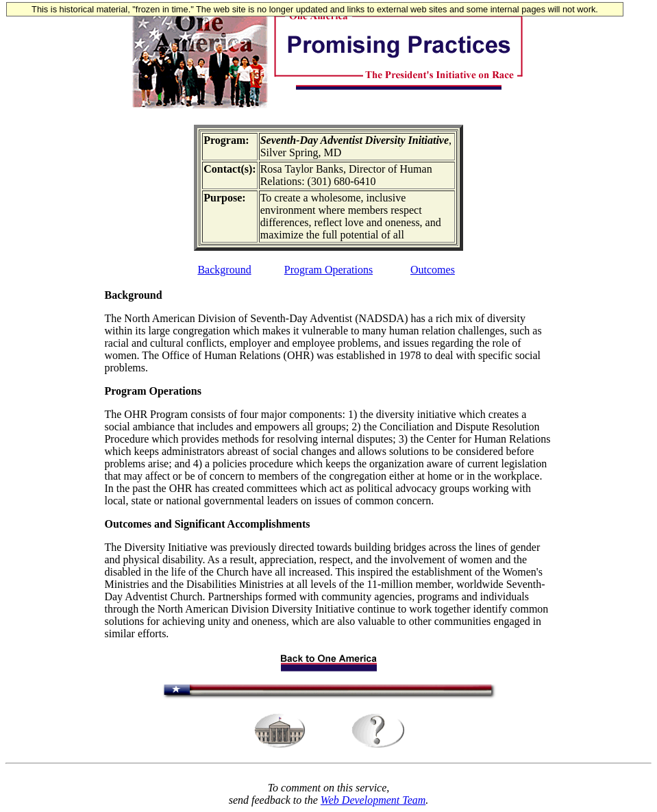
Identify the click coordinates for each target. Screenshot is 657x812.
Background (224, 270)
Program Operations (328, 270)
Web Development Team (373, 800)
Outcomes (433, 270)
